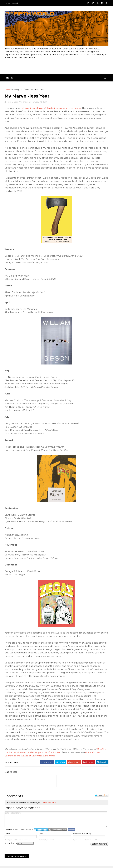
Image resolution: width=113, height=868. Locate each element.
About (16, 3)
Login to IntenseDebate (41, 831)
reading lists (18, 90)
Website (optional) (82, 835)
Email (42, 835)
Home (8, 3)
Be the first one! (49, 804)
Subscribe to (19, 845)
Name (8, 835)
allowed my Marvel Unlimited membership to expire (52, 109)
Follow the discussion (105, 797)
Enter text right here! (56, 821)
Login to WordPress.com (58, 831)
